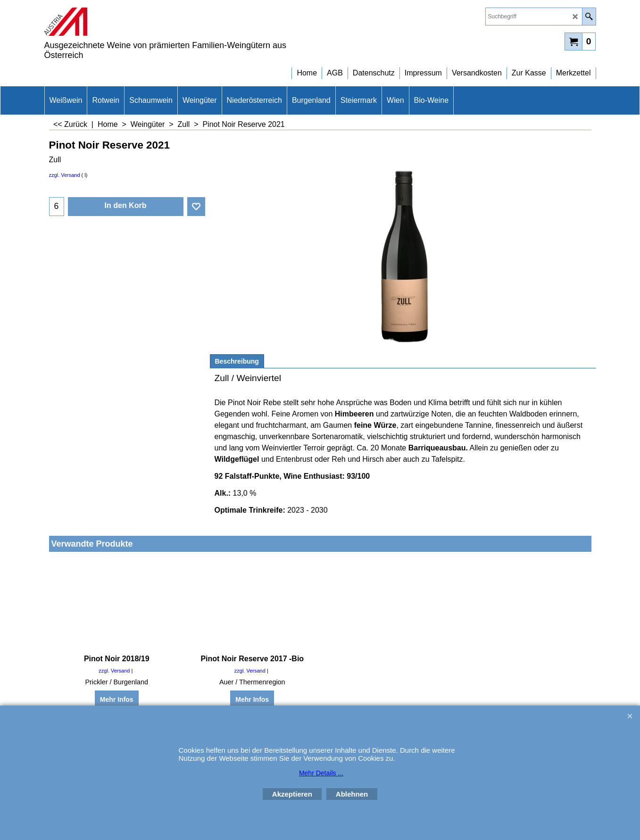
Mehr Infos (117, 699)
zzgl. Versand (65, 175)
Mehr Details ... (321, 773)
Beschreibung (237, 361)
